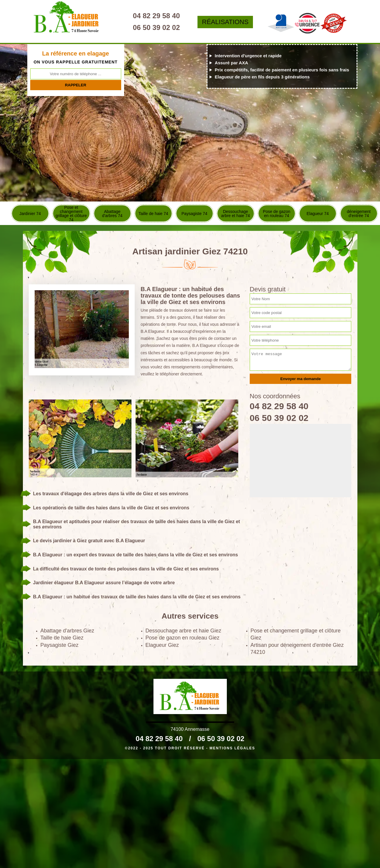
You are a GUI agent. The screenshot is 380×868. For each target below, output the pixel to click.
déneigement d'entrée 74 (359, 214)
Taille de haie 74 (153, 214)
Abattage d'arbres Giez (67, 631)
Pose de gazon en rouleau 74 (277, 214)
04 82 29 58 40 (156, 16)
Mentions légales (232, 748)
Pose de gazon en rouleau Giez (183, 638)
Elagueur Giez (162, 645)
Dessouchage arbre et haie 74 (235, 214)
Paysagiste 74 (195, 214)
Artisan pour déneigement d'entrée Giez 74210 (297, 649)
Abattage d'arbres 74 (112, 214)
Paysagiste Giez (60, 645)
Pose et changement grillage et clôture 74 (71, 213)
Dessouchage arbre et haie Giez (183, 631)
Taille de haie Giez (62, 638)
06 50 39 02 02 (156, 27)
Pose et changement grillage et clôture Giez (296, 634)
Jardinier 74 (30, 214)
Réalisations (225, 22)
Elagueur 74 (318, 214)
